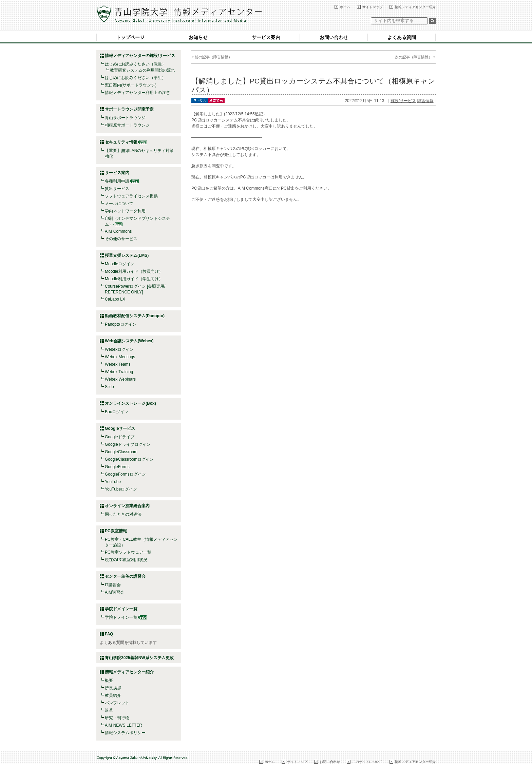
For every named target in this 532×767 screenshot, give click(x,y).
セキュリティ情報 (126, 142)
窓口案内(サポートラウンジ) (131, 85)
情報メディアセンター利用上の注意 (137, 93)
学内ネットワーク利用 (125, 211)
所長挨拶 (113, 688)
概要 (109, 680)
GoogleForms (117, 467)
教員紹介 (113, 695)
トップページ (130, 37)
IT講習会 (113, 585)
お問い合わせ (334, 37)
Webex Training (119, 372)
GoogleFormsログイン (125, 474)
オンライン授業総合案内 (127, 506)
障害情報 (425, 101)
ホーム (345, 7)
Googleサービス (120, 428)
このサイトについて (367, 762)
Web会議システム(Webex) (129, 341)
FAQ (109, 634)
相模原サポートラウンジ (127, 125)
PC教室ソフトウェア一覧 (128, 552)
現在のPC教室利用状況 (126, 560)
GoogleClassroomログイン (129, 459)
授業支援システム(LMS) (127, 255)
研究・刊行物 (117, 718)
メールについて (119, 204)
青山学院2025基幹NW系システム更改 (139, 658)
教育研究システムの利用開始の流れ (142, 70)
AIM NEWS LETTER (123, 725)
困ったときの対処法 (123, 514)
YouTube (113, 482)
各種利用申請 (117, 181)
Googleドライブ (120, 437)
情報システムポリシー (125, 733)
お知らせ (198, 37)
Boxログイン (117, 412)
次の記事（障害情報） (414, 57)
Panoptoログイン (121, 324)
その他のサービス (121, 239)
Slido (109, 387)
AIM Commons (118, 231)
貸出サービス (117, 189)
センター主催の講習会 (125, 576)
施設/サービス (403, 101)
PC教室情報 (116, 531)
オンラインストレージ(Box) (130, 403)
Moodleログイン (120, 264)
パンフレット (117, 703)
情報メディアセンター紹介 (415, 7)
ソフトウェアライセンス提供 (131, 196)
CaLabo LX (115, 299)
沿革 (109, 710)
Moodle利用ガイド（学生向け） (134, 279)
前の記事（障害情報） (213, 57)
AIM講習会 (115, 592)
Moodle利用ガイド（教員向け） (134, 271)
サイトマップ (373, 7)
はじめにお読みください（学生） (135, 78)
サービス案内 (266, 37)
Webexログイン (119, 349)
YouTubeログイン (121, 489)
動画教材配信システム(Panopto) (135, 316)
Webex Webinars (120, 379)
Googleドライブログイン (128, 444)
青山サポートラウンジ (125, 118)
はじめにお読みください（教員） (135, 64)
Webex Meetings (120, 357)
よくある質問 (402, 37)
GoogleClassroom (121, 452)
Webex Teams (118, 364)
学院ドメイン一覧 (126, 617)
